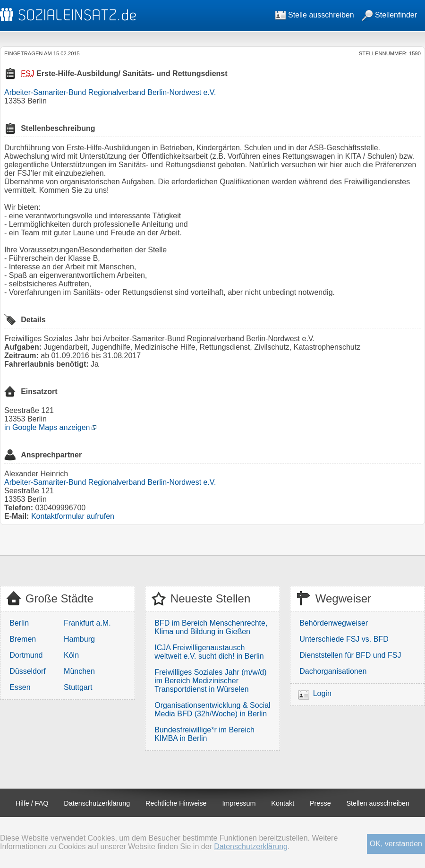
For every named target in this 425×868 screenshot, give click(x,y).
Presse (320, 803)
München (79, 671)
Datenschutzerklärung (97, 803)
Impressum (239, 803)
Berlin (19, 623)
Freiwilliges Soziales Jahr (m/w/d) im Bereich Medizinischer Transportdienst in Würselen (210, 681)
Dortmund (26, 655)
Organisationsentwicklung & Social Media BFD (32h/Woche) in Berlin (212, 709)
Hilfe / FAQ (32, 803)
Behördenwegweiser (334, 623)
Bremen (23, 639)
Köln (71, 655)
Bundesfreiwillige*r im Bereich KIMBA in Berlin (204, 734)
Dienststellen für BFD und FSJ (350, 655)
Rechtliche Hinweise (176, 803)
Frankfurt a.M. (87, 623)
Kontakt (283, 803)
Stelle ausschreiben (314, 15)
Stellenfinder (389, 15)
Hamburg (79, 639)
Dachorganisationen (333, 671)
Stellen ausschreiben (378, 803)
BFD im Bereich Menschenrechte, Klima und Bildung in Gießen (211, 627)
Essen (20, 687)
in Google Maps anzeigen (47, 427)
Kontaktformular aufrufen (73, 516)
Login (322, 693)
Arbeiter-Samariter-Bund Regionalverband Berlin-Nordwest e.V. (110, 92)
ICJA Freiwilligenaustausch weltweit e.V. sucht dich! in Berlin (209, 652)
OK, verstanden (396, 844)
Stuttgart (78, 687)
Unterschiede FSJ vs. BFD (344, 639)
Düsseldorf (27, 671)
